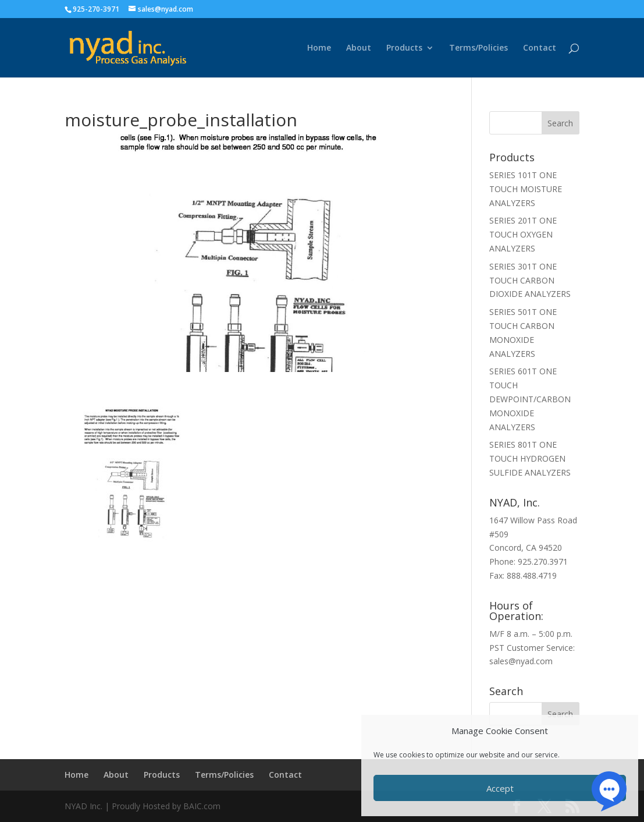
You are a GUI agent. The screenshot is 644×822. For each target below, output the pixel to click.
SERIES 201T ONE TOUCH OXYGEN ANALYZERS (523, 234)
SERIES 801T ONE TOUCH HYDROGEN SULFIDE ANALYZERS (530, 458)
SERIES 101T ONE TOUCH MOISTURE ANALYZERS (526, 189)
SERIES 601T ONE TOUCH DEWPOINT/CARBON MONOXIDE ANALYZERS (530, 399)
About (359, 48)
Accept (500, 788)
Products (404, 48)
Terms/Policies (478, 48)
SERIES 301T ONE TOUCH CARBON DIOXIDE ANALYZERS (530, 280)
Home (319, 48)
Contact (540, 48)
